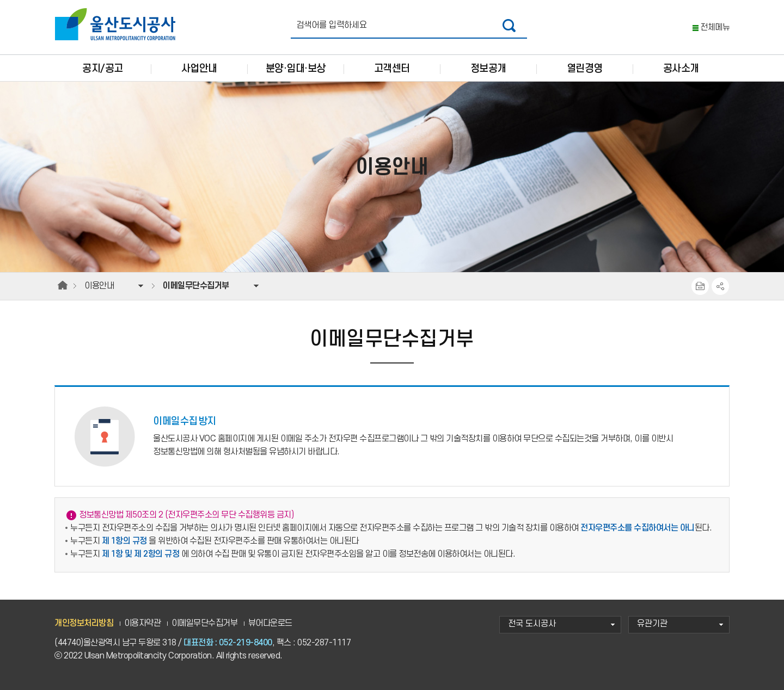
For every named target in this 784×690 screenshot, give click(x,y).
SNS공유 (720, 286)
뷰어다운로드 (270, 623)
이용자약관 (143, 623)
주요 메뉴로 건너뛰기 (392, 0)
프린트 (700, 286)
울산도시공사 (118, 24)
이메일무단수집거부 (205, 623)
